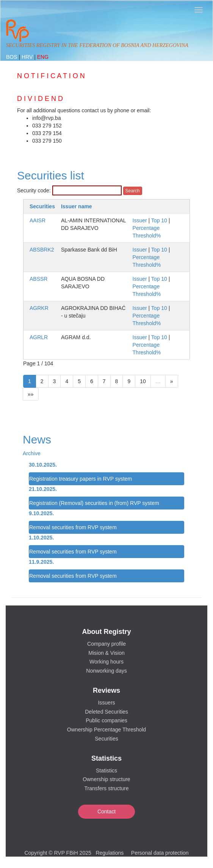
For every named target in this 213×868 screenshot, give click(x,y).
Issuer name (77, 206)
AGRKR (39, 308)
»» (31, 394)
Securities (42, 206)
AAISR (38, 220)
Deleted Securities (106, 712)
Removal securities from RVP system (73, 527)
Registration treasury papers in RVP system (81, 479)
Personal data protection (160, 853)
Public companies (106, 720)
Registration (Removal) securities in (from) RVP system (94, 503)
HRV (28, 57)
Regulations (110, 853)
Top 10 (159, 220)
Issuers (106, 703)
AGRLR (39, 337)
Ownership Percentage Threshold (106, 730)
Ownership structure (106, 779)
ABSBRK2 (42, 250)
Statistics (106, 771)
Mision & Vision (106, 653)
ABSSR (38, 279)
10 (143, 381)
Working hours (106, 662)
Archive (32, 453)
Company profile (106, 644)
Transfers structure (107, 788)
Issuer (140, 220)
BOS (12, 57)
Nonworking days (106, 671)
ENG (43, 57)
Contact (106, 811)
